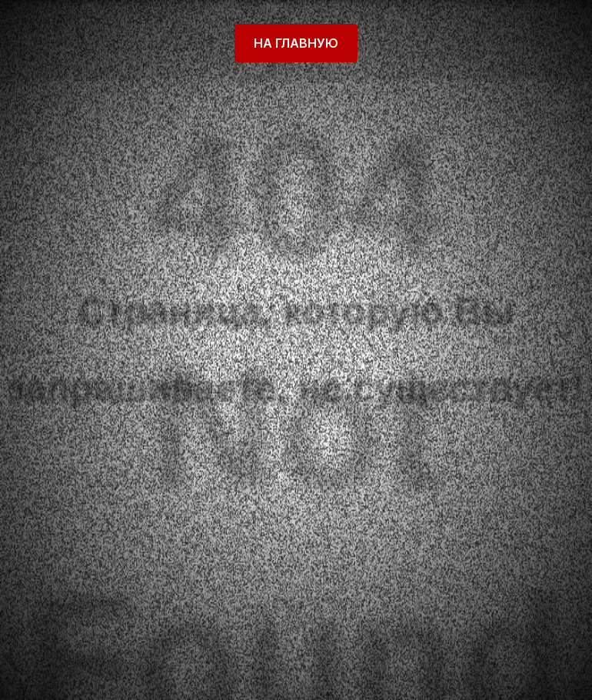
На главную (296, 43)
